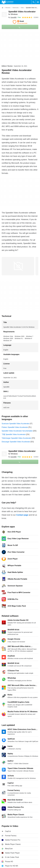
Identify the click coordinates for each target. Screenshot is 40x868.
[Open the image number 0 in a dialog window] (18, 266)
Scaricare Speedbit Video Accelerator (16, 424)
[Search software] (34, 2)
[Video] (22, 8)
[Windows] (8, 8)
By (12, 17)
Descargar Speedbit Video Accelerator (16, 442)
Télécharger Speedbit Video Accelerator (17, 438)
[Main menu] (38, 2)
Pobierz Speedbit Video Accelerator (15, 427)
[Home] (3, 8)
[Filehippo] (8, 2)
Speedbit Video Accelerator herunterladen (17, 431)
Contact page (22, 515)
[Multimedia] (16, 8)
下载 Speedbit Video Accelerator (14, 434)
